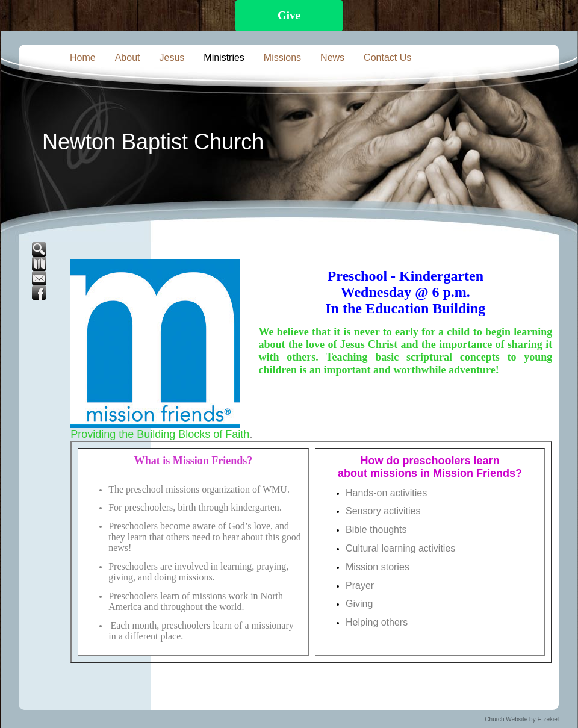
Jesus (172, 58)
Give (289, 15)
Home (83, 58)
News (332, 58)
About (128, 58)
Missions (282, 58)
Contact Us (387, 58)
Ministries (224, 58)
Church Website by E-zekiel (522, 719)
